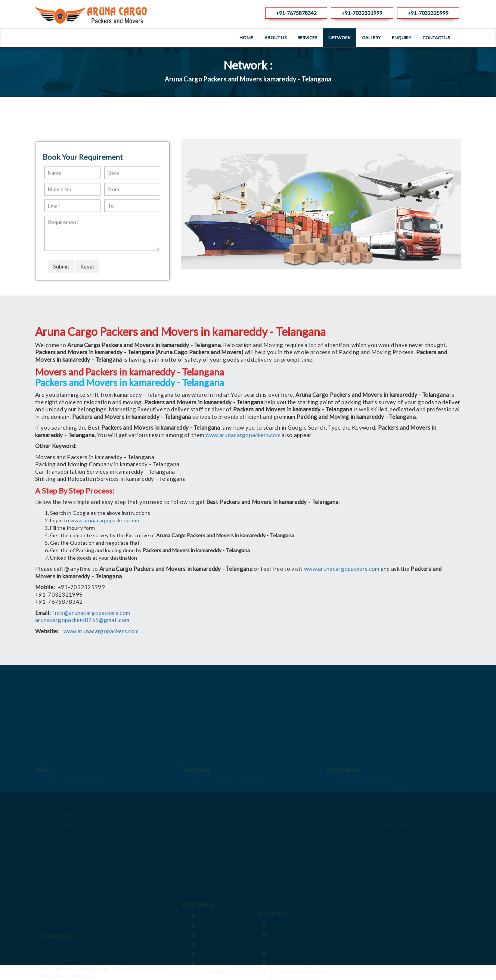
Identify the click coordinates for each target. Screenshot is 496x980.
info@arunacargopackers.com (92, 613)
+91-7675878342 (296, 13)
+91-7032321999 (362, 13)
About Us (275, 38)
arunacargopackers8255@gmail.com (82, 620)
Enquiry (402, 38)
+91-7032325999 (428, 13)
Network (340, 38)
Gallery (371, 38)
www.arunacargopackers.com (243, 435)
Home (246, 38)
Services (307, 38)
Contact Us (436, 38)
